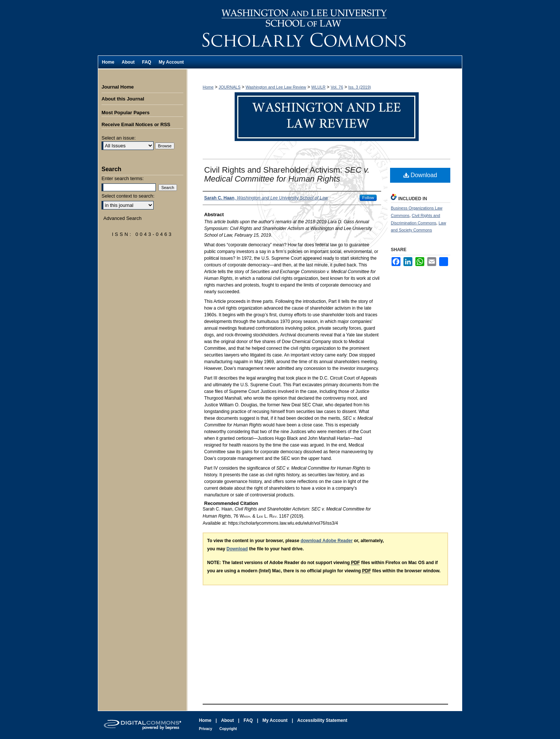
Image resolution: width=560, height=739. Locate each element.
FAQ (248, 720)
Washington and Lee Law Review (325, 28)
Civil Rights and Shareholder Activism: (287, 174)
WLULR (318, 87)
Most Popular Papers (125, 113)
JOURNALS (230, 87)
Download (420, 175)
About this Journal (123, 99)
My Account (275, 720)
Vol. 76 (337, 87)
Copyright (228, 729)
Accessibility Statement (322, 720)
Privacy (206, 729)
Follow (368, 198)
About (227, 720)
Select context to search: (128, 196)
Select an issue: (119, 138)
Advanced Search (123, 218)
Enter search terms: (123, 178)
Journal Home (118, 87)
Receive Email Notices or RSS (136, 124)
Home (208, 87)
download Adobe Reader (326, 541)
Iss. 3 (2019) (360, 87)
